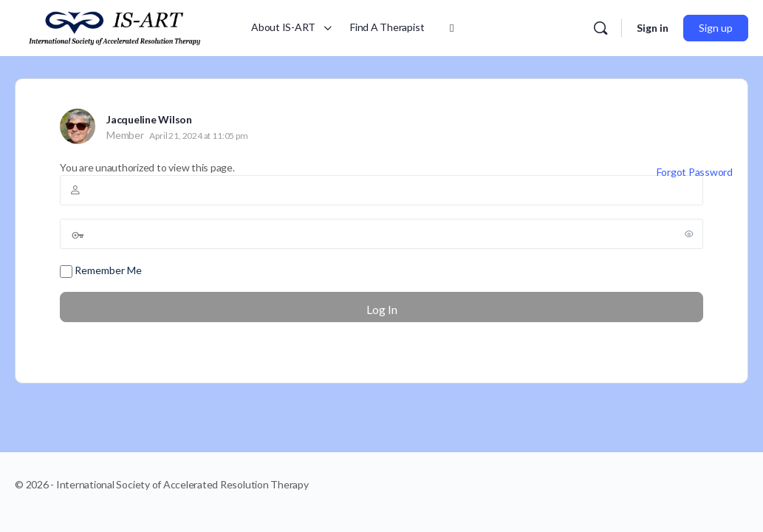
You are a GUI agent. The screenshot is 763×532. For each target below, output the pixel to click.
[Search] (601, 28)
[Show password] (689, 233)
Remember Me (101, 271)
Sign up (716, 28)
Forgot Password (695, 172)
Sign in (653, 28)
